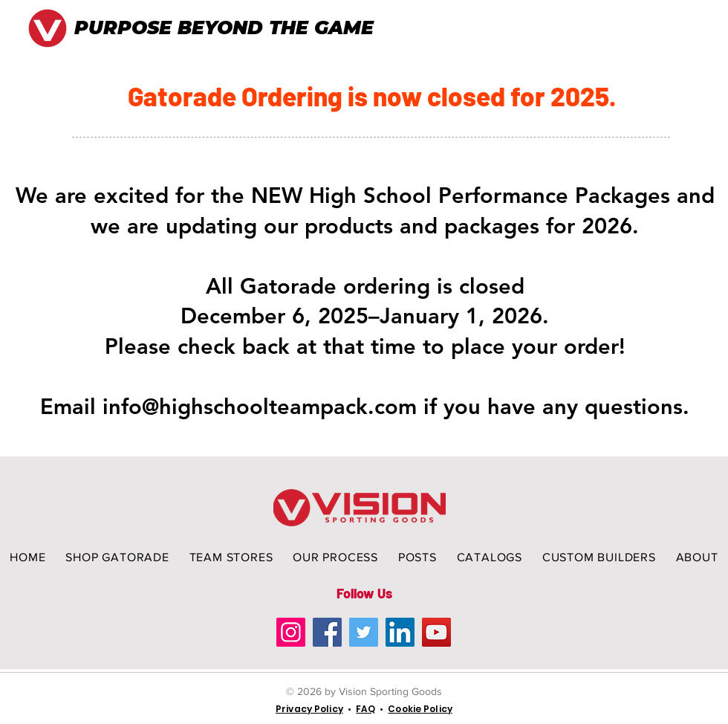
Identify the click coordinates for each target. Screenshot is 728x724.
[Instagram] (291, 632)
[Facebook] (327, 632)
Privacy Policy (309, 709)
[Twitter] (364, 632)
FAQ (365, 709)
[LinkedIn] (400, 632)
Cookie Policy (420, 709)
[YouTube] (436, 632)
